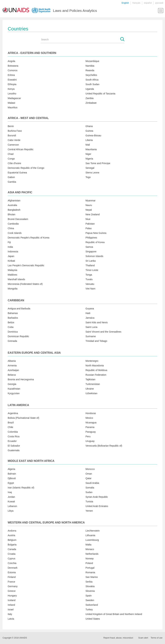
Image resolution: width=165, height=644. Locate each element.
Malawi (11, 103)
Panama (90, 427)
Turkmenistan (93, 384)
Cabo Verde (14, 140)
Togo (88, 177)
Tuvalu (89, 279)
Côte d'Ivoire (14, 163)
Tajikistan (90, 379)
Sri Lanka (91, 261)
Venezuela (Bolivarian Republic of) (104, 446)
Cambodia (13, 224)
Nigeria (89, 159)
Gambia (12, 182)
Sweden (90, 600)
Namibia (90, 66)
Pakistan (90, 224)
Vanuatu (90, 284)
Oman (89, 474)
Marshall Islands (16, 279)
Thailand (90, 265)
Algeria (11, 469)
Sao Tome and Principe (98, 163)
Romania (90, 572)
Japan (11, 256)
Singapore (91, 252)
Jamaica (90, 318)
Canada (12, 549)
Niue (88, 219)
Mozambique (92, 61)
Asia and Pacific (20, 192)
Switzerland (92, 605)
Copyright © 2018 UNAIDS (15, 638)
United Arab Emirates (97, 506)
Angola (11, 61)
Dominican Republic (18, 336)
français (136, 3)
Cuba (11, 327)
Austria (11, 535)
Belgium (12, 540)
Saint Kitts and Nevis (97, 322)
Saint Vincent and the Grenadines (103, 332)
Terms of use (157, 638)
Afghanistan (14, 201)
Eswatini (12, 80)
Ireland (11, 605)
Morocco (90, 469)
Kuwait (11, 501)
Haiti (88, 313)
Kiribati (11, 261)
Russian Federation (96, 375)
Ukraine (90, 389)
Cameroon (13, 145)
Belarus (12, 375)
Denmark (13, 568)
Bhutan (11, 214)
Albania (12, 361)
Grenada (12, 341)
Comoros (13, 70)
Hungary (12, 596)
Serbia (89, 582)
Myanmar (90, 201)
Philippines (91, 238)
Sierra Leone (92, 173)
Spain (89, 596)
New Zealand (93, 214)
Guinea (89, 131)
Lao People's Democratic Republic (26, 265)
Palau (89, 228)
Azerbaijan (13, 370)
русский (159, 3)
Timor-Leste (92, 270)
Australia (12, 205)
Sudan (89, 492)
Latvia (11, 619)
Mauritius (13, 107)
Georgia (12, 384)
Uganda (90, 89)
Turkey (89, 609)
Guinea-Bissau (93, 135)
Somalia (90, 488)
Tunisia (89, 501)
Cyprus (11, 558)
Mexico (89, 418)
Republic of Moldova (96, 370)
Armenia (12, 366)
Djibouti (12, 478)
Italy (10, 614)
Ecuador (12, 441)
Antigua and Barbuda (19, 309)
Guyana (90, 309)
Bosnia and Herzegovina (21, 379)
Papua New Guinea (96, 233)
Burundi (12, 135)
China (11, 228)
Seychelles (91, 75)
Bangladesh (14, 210)
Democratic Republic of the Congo (26, 168)
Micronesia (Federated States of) (25, 284)
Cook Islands (15, 233)
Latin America (18, 405)
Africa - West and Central (28, 118)
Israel (11, 609)
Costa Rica (14, 436)
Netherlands (92, 554)
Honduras (91, 413)
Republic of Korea (95, 242)
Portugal (90, 568)
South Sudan (92, 84)
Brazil (11, 423)
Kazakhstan (14, 389)
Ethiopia (12, 84)
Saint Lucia (91, 327)
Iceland (12, 600)
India (10, 247)
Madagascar (14, 98)
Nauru (89, 205)
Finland (12, 577)
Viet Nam (90, 289)
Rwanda (90, 70)
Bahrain (12, 474)
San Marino (92, 577)
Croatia (12, 554)
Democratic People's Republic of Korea (29, 238)
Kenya (11, 89)
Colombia (13, 432)
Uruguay (90, 441)
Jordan (11, 497)
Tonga (89, 275)
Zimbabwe (91, 103)
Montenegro (92, 361)
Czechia (12, 563)
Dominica (13, 332)
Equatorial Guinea (17, 173)
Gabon (11, 177)
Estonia (12, 572)
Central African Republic (21, 149)
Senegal (90, 168)
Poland (89, 563)
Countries (18, 29)
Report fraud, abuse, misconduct (118, 638)
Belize (11, 322)
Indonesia (13, 252)
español (148, 3)
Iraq (10, 492)
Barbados (13, 318)
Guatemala (14, 450)
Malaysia (12, 270)
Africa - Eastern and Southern (32, 53)
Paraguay (91, 432)
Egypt (11, 483)
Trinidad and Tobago (96, 341)
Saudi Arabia (92, 483)
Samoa (89, 247)
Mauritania (91, 149)
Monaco (90, 549)
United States (93, 619)
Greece (12, 591)
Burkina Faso (15, 131)
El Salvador (14, 446)
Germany (13, 586)
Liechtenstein (93, 531)
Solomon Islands (94, 256)
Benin (11, 126)
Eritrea (11, 75)
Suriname (91, 336)
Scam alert (143, 638)
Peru (88, 436)
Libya (11, 511)
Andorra (12, 531)
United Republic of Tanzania (100, 94)
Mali (88, 145)
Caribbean (16, 300)
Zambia (90, 98)
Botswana (13, 66)
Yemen (89, 511)
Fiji (9, 242)
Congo (11, 159)
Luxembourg (92, 540)
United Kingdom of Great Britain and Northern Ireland (114, 614)
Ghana (89, 126)
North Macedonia (95, 366)
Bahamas (13, 313)
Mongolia (13, 289)
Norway (90, 558)
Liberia (89, 140)
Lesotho (12, 94)
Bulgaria (12, 545)
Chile (10, 427)
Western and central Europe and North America (46, 523)
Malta (88, 545)
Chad (11, 154)
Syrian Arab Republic (97, 497)
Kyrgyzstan (14, 393)
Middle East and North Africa (31, 461)
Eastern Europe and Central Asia (34, 353)
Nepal (89, 210)
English (125, 3)
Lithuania (90, 535)
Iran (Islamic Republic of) (21, 488)
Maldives (12, 275)
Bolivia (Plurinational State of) (23, 418)
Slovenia (90, 591)
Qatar (88, 478)
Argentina (13, 413)
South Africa (92, 80)
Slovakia (90, 586)
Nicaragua (91, 423)
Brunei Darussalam (18, 219)
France (11, 582)
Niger (88, 154)
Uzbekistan (91, 393)
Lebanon (12, 506)
